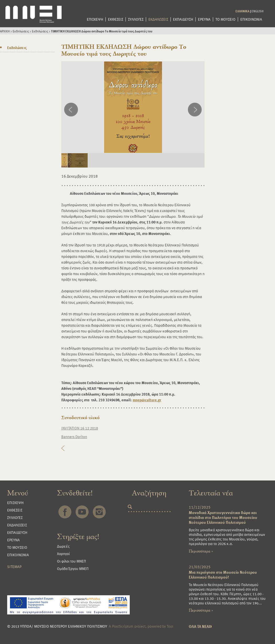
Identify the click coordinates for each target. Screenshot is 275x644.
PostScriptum (123, 626)
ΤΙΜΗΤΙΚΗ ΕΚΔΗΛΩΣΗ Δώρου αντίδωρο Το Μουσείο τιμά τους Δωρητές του (102, 31)
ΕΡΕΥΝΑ (204, 19)
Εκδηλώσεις (21, 31)
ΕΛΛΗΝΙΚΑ (242, 11)
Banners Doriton (74, 437)
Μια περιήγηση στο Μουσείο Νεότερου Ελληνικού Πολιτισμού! (223, 575)
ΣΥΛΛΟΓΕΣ (136, 19)
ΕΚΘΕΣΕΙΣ (116, 19)
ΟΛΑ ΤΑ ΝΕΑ (200, 626)
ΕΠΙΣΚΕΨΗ (95, 19)
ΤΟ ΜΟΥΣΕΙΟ (225, 19)
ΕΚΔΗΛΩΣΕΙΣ (158, 19)
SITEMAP (14, 567)
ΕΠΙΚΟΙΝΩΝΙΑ (251, 19)
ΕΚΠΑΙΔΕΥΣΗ (183, 19)
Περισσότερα (201, 551)
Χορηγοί (63, 554)
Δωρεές (63, 546)
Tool (170, 626)
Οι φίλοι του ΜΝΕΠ (71, 561)
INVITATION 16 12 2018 (80, 428)
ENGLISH (258, 11)
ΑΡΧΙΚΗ (5, 31)
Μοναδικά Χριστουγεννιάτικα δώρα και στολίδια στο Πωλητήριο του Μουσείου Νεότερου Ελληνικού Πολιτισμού (223, 517)
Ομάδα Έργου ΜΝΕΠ (73, 569)
